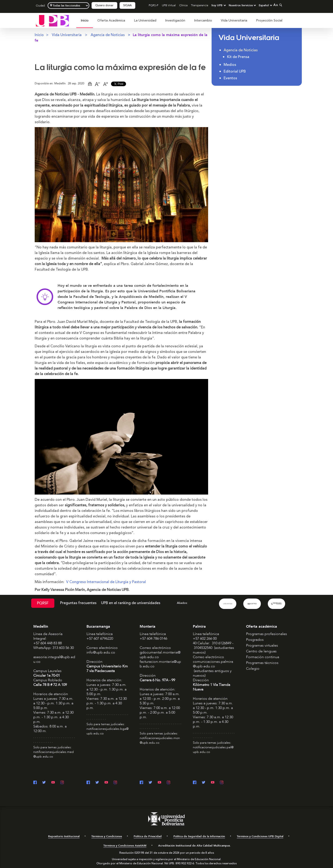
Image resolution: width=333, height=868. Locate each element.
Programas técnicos (262, 663)
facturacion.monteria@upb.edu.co (160, 664)
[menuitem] (85, 23)
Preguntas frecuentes (78, 603)
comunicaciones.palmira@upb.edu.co (213, 664)
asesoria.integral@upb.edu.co (54, 659)
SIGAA (127, 5)
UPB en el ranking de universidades (131, 603)
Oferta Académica (111, 20)
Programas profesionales (267, 634)
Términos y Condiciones (107, 836)
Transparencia (200, 5)
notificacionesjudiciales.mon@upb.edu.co (160, 740)
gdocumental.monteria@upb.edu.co (160, 655)
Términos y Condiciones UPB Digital (260, 836)
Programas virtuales (262, 645)
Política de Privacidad (148, 836)
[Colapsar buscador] (280, 5)
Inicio (85, 20)
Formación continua (263, 657)
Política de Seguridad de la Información (199, 836)
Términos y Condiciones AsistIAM (125, 846)
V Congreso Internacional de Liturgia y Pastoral (106, 582)
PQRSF (43, 603)
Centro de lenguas (261, 651)
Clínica (183, 5)
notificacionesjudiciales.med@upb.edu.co (54, 754)
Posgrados (255, 640)
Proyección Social (269, 20)
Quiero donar (104, 5)
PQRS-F (154, 5)
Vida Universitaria (234, 20)
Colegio (253, 669)
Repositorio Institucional (64, 836)
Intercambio (203, 20)
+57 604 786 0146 (153, 639)
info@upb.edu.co (101, 652)
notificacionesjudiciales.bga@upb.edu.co (108, 731)
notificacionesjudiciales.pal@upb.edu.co (213, 750)
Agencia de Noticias (108, 35)
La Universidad (145, 20)
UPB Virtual (169, 5)
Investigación (175, 20)
